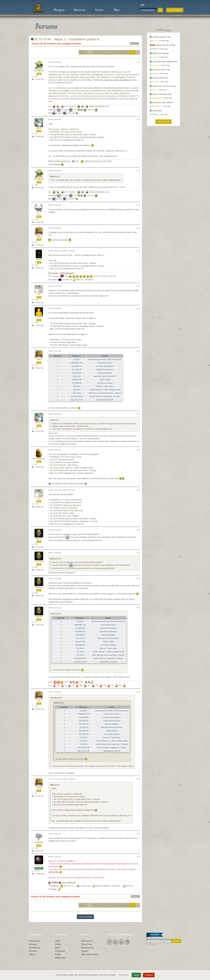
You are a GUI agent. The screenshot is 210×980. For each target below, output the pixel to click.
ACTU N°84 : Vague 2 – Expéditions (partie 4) (65, 39)
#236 (138, 608)
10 (122, 52)
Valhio (39, 260)
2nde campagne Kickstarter (69, 44)
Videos (58, 944)
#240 (138, 857)
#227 (138, 286)
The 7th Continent (48, 44)
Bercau (39, 539)
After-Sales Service (90, 954)
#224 (138, 205)
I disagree (149, 975)
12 (133, 52)
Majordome (39, 843)
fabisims (39, 617)
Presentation (35, 941)
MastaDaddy (39, 71)
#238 (138, 779)
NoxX (39, 128)
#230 (138, 414)
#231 (138, 450)
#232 (138, 490)
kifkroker (39, 317)
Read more (124, 975)
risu (39, 294)
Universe (33, 944)
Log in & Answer (85, 917)
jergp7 (39, 360)
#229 (138, 351)
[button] (143, 5)
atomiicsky (39, 423)
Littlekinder (39, 562)
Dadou (39, 237)
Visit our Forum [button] (163, 122)
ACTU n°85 (53, 872)
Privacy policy (87, 948)
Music (58, 948)
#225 (138, 228)
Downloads (60, 951)
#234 (138, 553)
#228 (138, 308)
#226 (138, 251)
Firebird (39, 865)
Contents (33, 951)
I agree (136, 975)
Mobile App (60, 958)
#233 (138, 530)
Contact (85, 951)
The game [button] (60, 10)
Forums (99, 10)
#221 (138, 62)
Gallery (32, 954)
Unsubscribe (151, 944)
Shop (117, 10)
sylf (39, 214)
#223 (138, 171)
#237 (138, 692)
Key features (35, 948)
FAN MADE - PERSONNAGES (61, 273)
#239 (138, 834)
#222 (138, 119)
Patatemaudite (39, 459)
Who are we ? (87, 941)
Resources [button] (80, 10)
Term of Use (87, 944)
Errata (58, 954)
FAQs (58, 941)
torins (39, 788)
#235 (138, 578)
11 (127, 52)
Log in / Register (175, 10)
